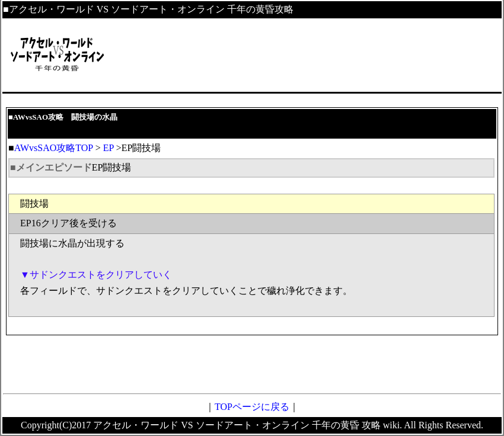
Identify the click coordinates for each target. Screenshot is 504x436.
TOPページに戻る (252, 407)
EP (109, 148)
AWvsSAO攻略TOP (54, 148)
